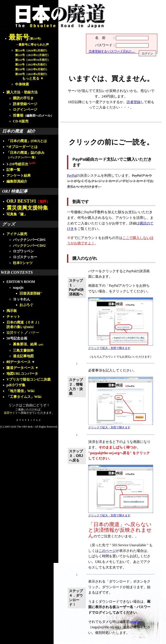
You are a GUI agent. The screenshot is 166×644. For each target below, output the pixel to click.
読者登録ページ (25, 104)
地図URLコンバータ (22, 374)
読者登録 (134, 102)
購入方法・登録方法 (22, 92)
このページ (107, 551)
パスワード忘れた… (121, 51)
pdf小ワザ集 (16, 385)
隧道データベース (20, 368)
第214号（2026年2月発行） (32, 51)
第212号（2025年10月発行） (33, 60)
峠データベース (19, 362)
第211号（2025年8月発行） (32, 65)
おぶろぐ (26, 305)
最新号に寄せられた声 (34, 45)
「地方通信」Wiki (21, 391)
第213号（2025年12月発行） (33, 55)
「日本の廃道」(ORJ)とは (27, 141)
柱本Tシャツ (23, 263)
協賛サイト (15, 332)
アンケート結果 (19, 175)
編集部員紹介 (17, 181)
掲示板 (12, 311)
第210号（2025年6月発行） (32, 69)
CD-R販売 (21, 121)
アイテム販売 (17, 234)
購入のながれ (85, 258)
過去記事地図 (23, 356)
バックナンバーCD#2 (29, 246)
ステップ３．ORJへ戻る (76, 456)
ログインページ (25, 110)
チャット (13, 316)
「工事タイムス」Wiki (24, 397)
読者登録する (98, 51)
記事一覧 (13, 170)
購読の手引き (23, 98)
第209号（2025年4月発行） (32, 74)
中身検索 (22, 84)
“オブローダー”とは (22, 147)
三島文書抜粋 (23, 350)
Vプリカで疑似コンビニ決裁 (29, 379)
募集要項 (20, 344)
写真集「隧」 (17, 214)
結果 (37, 344)
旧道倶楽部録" (31, 293)
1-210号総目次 (21, 164)
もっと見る (31, 78)
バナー (34, 332)
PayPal (72, 175)
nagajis (135, 622)
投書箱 (18, 115)
